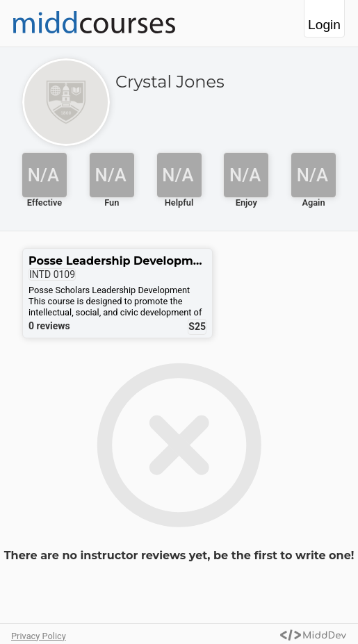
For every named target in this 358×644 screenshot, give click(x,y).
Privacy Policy (39, 636)
